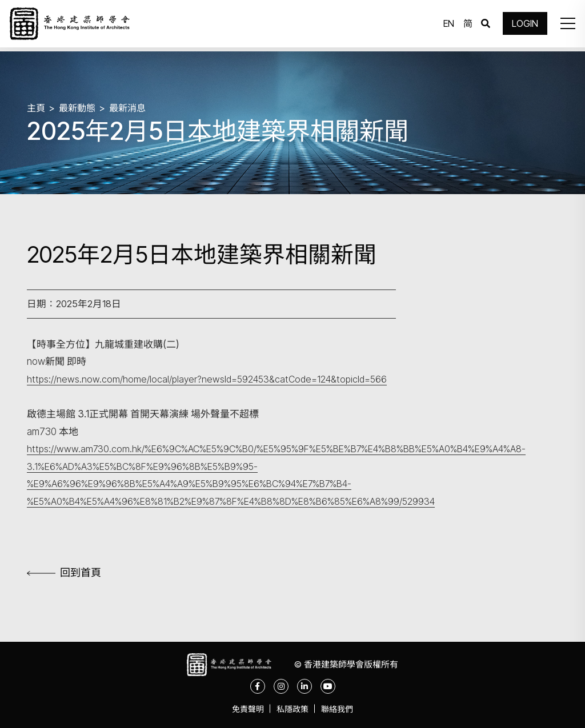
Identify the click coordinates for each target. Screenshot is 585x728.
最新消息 (132, 107)
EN (446, 26)
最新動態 (79, 107)
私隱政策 (292, 711)
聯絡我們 (342, 711)
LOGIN (522, 26)
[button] (564, 26)
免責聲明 (243, 711)
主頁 (37, 107)
